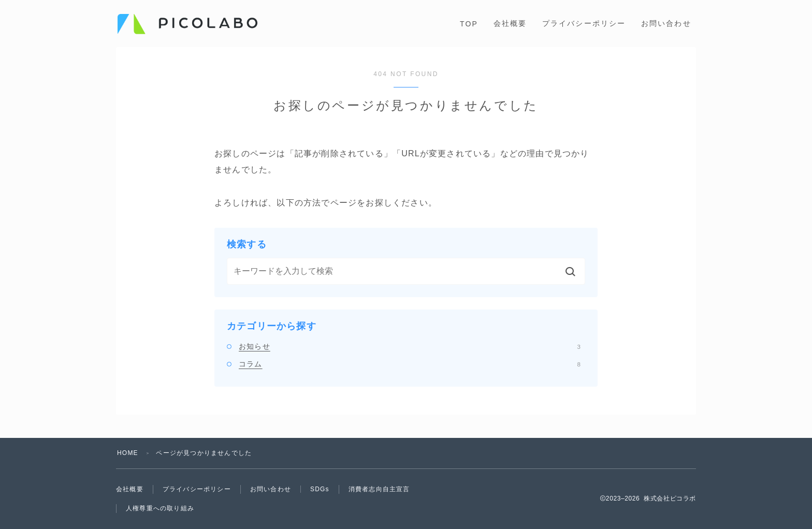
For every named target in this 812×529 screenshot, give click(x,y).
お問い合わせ (666, 23)
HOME (128, 453)
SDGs (320, 489)
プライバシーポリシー (584, 23)
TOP (469, 24)
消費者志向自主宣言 (379, 489)
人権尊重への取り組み (160, 508)
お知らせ (410, 346)
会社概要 (510, 23)
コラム (410, 364)
